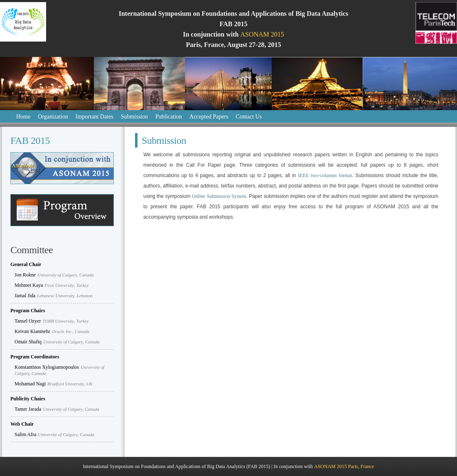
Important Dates (95, 117)
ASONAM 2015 (262, 34)
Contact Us (249, 117)
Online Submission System (219, 196)
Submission (134, 117)
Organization (53, 117)
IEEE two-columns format (325, 175)
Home (23, 117)
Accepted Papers (209, 117)
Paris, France (361, 466)
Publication (169, 117)
